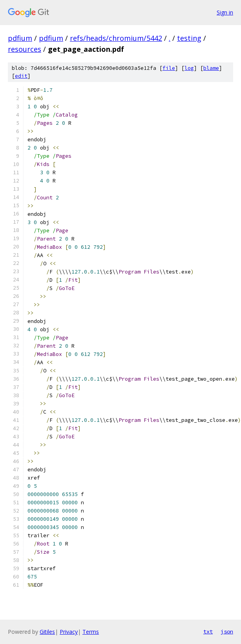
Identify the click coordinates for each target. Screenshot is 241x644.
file (169, 68)
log (189, 68)
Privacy (69, 632)
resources (25, 49)
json (227, 631)
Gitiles (47, 632)
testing (189, 38)
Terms (91, 632)
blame (211, 68)
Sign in (225, 12)
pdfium (20, 38)
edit (21, 76)
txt (208, 631)
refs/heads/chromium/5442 (116, 38)
